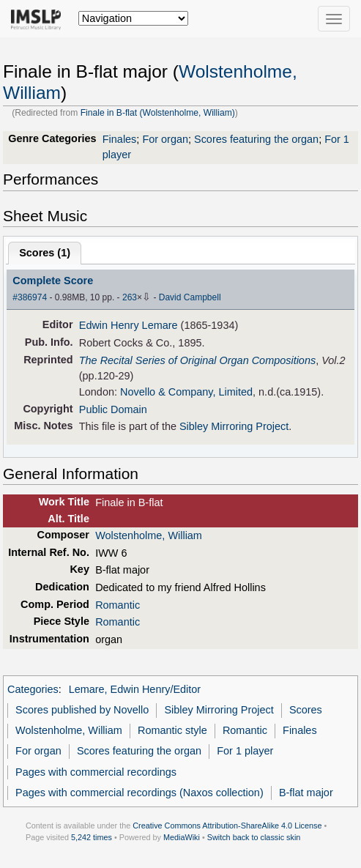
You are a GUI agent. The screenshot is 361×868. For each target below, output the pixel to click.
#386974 (30, 297)
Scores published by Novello (82, 710)
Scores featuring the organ (256, 139)
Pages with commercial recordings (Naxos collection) (139, 793)
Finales (120, 139)
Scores (306, 710)
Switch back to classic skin (254, 837)
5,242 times (92, 837)
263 (130, 297)
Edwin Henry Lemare (129, 325)
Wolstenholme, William (149, 535)
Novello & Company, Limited (186, 392)
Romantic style (172, 730)
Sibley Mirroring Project (234, 426)
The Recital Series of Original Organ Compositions (197, 360)
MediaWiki (182, 837)
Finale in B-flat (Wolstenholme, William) (158, 113)
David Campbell (190, 297)
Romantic (118, 605)
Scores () (45, 253)
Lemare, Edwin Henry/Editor (135, 689)
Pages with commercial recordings (96, 772)
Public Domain (113, 409)
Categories (33, 689)
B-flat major (306, 793)
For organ (165, 139)
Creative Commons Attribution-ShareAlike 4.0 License (227, 826)
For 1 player (245, 751)
